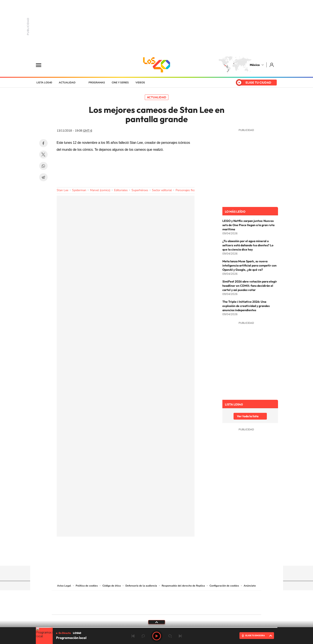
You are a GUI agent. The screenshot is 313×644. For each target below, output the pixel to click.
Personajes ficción (187, 190)
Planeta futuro (212, 602)
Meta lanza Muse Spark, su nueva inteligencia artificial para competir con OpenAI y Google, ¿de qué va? (249, 265)
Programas (97, 83)
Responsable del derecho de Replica (183, 586)
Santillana (148, 596)
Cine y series (120, 83)
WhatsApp (43, 166)
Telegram (43, 177)
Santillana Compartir (171, 596)
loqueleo (202, 608)
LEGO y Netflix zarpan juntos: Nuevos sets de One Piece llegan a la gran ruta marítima (248, 225)
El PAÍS (108, 596)
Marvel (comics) (100, 190)
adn (216, 596)
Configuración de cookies (224, 586)
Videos (140, 83)
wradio (149, 602)
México (255, 65)
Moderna (126, 608)
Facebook (43, 143)
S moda (183, 608)
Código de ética (112, 586)
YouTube (144, 557)
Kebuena (228, 602)
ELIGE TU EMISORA (255, 635)
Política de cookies (87, 586)
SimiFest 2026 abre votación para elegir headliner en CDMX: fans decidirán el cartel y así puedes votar (250, 286)
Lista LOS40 (44, 83)
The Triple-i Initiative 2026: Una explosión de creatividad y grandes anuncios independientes (246, 306)
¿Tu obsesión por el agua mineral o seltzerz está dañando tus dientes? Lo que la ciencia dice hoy (248, 245)
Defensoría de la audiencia (141, 586)
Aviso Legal (64, 586)
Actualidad (67, 83)
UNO (137, 602)
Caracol (231, 596)
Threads (178, 557)
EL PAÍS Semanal (197, 602)
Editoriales (121, 190)
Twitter (43, 155)
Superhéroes (140, 190)
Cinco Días (165, 602)
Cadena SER (189, 596)
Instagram (152, 557)
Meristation (222, 608)
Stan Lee (62, 190)
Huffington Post (114, 602)
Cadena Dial (181, 602)
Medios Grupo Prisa (71, 610)
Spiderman (79, 190)
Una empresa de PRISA (71, 600)
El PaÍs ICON (165, 608)
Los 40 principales (128, 596)
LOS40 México (157, 65)
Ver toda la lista (248, 416)
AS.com (202, 596)
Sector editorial (162, 190)
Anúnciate (250, 586)
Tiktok (136, 557)
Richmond (106, 608)
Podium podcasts (147, 608)
